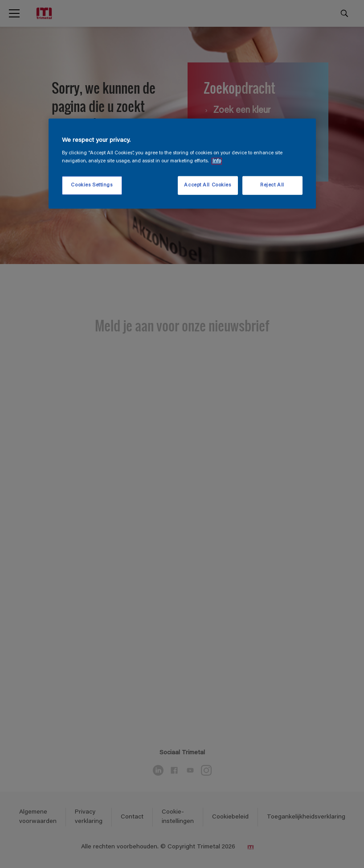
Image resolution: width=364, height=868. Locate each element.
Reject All (272, 185)
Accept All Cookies (207, 185)
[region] (182, 164)
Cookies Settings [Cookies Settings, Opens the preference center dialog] (92, 185)
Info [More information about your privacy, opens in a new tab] (217, 161)
